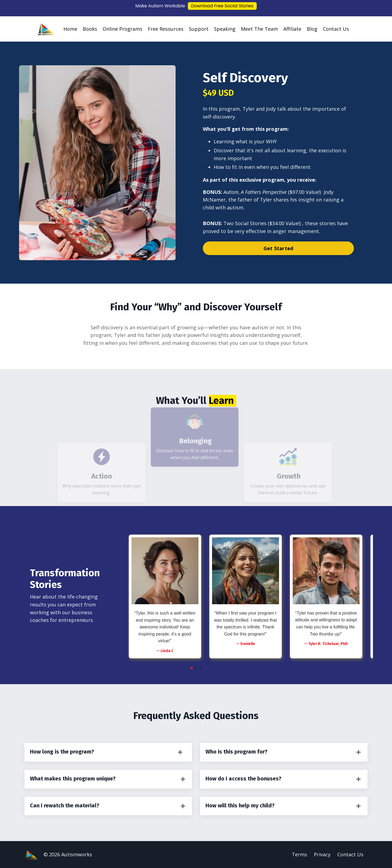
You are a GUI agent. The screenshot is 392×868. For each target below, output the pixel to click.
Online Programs (122, 29)
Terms (299, 854)
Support (199, 29)
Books (90, 29)
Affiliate (292, 29)
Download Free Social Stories (222, 6)
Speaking (225, 29)
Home (70, 29)
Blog (312, 29)
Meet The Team (259, 29)
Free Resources (166, 29)
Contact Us (336, 29)
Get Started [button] (278, 248)
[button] (192, 668)
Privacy (322, 854)
